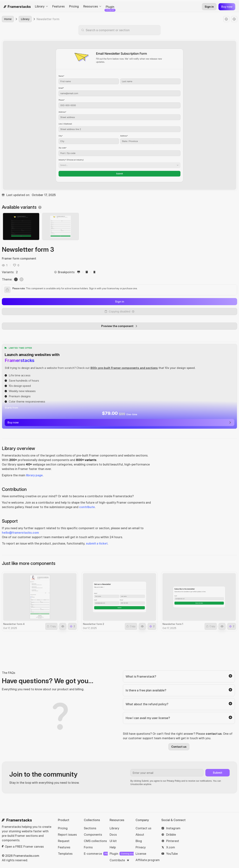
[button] (15, 265)
